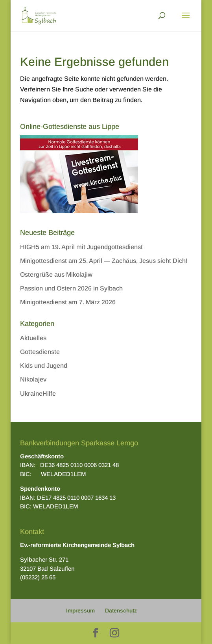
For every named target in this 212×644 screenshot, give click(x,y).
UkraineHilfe (38, 394)
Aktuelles (33, 338)
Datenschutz (121, 610)
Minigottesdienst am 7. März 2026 (68, 302)
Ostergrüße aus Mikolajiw (56, 275)
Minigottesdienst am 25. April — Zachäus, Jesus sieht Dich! (104, 261)
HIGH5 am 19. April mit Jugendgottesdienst (81, 247)
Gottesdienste (40, 352)
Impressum (80, 610)
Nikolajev (33, 379)
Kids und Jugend (44, 366)
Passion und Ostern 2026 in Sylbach (71, 288)
